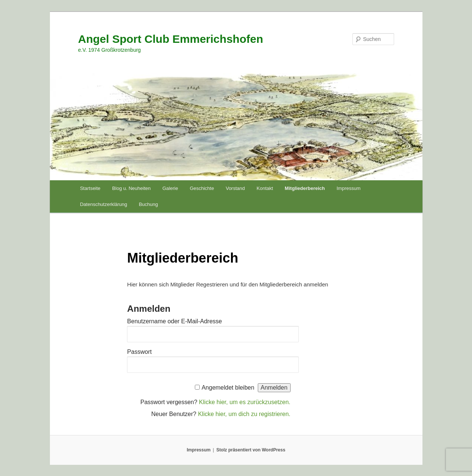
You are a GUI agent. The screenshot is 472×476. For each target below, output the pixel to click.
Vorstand (235, 188)
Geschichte (202, 188)
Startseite (90, 188)
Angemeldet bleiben (228, 388)
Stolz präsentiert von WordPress (251, 450)
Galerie (170, 188)
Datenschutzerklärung (104, 204)
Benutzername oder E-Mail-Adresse (174, 321)
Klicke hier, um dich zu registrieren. (244, 414)
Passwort (139, 352)
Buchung (148, 204)
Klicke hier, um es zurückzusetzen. (245, 402)
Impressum (349, 188)
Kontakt (265, 188)
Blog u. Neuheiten (131, 188)
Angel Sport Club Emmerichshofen (171, 39)
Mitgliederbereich (305, 188)
